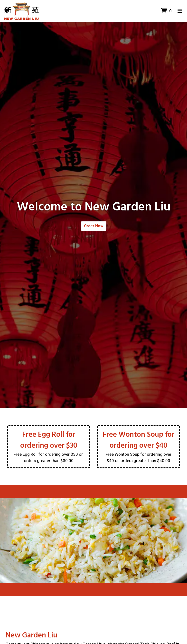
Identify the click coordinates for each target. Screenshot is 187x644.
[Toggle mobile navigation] (180, 11)
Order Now (94, 226)
